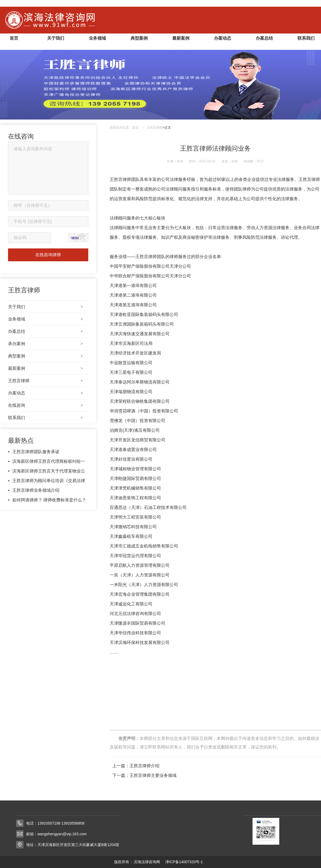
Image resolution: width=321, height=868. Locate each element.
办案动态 (223, 38)
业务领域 (97, 38)
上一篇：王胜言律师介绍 (136, 766)
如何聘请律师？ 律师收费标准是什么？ (49, 500)
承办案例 (45, 344)
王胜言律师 (45, 381)
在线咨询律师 (48, 255)
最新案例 (181, 38)
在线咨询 (45, 405)
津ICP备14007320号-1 (184, 862)
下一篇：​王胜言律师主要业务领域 (144, 775)
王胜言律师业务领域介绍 (36, 490)
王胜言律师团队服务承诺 (36, 452)
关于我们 (56, 38)
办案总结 (264, 38)
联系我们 (306, 38)
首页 (14, 38)
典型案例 (139, 38)
